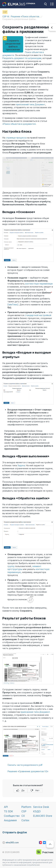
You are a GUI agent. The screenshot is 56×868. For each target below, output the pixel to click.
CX (23, 816)
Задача (21, 465)
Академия (10, 820)
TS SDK (8, 811)
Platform (26, 807)
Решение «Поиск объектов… (26, 16)
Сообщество (12, 816)
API (6, 807)
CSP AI (6, 16)
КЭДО (37, 811)
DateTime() (13, 304)
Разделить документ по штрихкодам (22, 58)
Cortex (25, 820)
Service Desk (41, 807)
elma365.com (4, 843)
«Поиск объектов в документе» (19, 124)
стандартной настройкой (38, 315)
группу (11, 566)
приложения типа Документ (35, 712)
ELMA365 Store (43, 816)
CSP (24, 811)
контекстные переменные (39, 284)
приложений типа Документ (31, 104)
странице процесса (16, 138)
